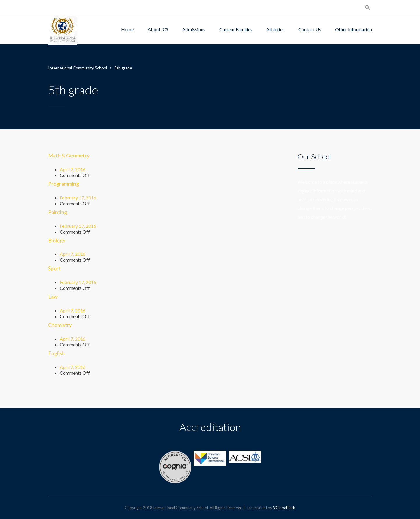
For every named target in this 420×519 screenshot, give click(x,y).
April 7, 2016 (73, 169)
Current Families (236, 29)
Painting (58, 212)
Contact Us (310, 29)
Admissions (194, 29)
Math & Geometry (69, 155)
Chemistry (60, 325)
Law (53, 297)
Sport (54, 268)
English (56, 353)
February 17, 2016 (78, 198)
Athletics (275, 29)
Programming (64, 184)
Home (127, 29)
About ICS (158, 29)
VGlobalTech (284, 508)
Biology (57, 240)
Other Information (353, 29)
